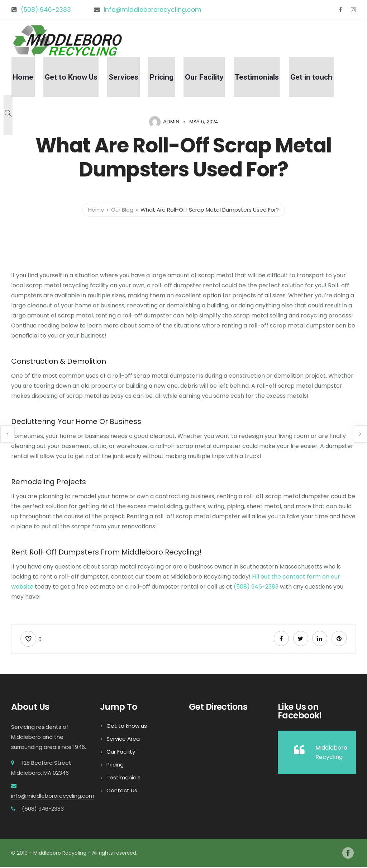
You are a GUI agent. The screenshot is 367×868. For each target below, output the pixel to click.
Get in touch (312, 79)
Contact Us (122, 791)
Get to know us (127, 727)
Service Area (123, 740)
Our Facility (211, 79)
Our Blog (123, 210)
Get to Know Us (86, 79)
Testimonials (261, 79)
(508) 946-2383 (46, 10)
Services (136, 79)
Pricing (171, 79)
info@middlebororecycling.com (152, 10)
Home (41, 79)
